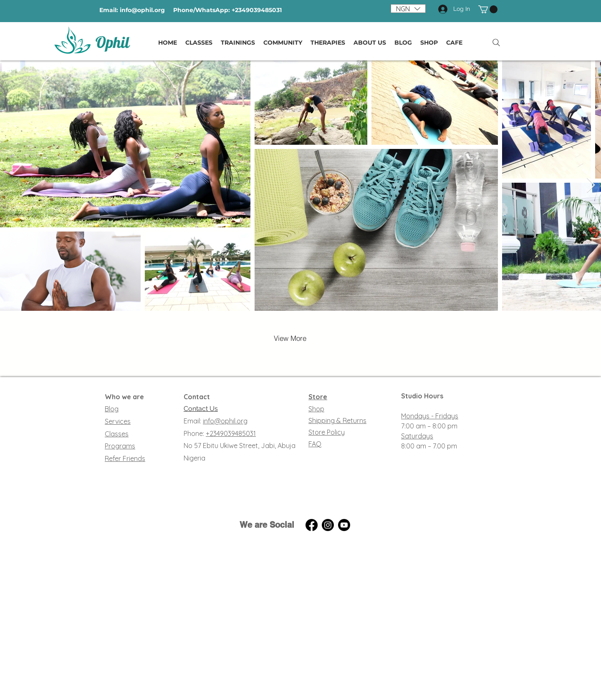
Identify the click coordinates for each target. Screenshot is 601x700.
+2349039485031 (231, 433)
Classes (117, 434)
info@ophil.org (142, 10)
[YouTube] (344, 525)
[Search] (496, 43)
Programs (120, 446)
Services (118, 421)
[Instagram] (328, 525)
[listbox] (408, 9)
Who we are (124, 397)
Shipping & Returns (337, 421)
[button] (408, 9)
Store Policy (327, 432)
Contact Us (201, 409)
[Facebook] (312, 525)
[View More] (290, 338)
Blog (112, 409)
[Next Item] (591, 185)
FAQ (315, 444)
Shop (316, 409)
